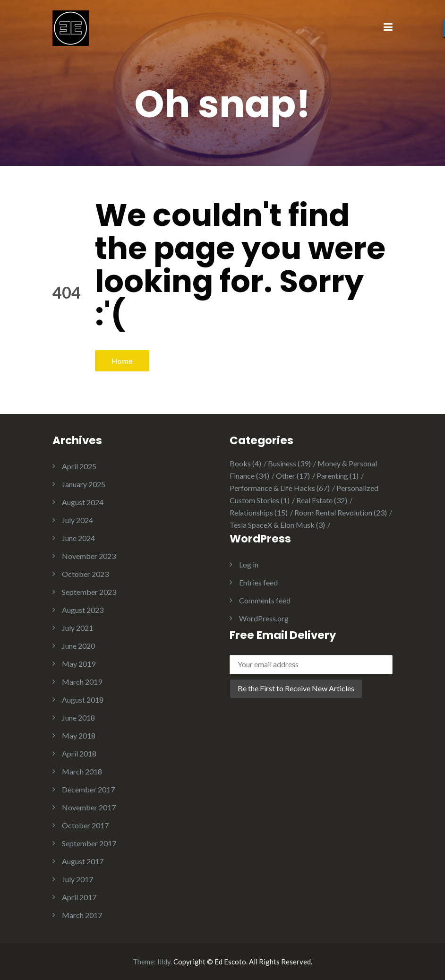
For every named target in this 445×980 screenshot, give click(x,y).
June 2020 (78, 646)
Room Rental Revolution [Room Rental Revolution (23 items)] (341, 512)
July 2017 (77, 879)
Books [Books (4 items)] (245, 463)
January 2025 (84, 484)
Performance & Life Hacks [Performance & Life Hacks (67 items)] (280, 488)
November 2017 (89, 807)
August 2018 (83, 700)
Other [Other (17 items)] (293, 476)
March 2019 (82, 682)
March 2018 (82, 771)
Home (122, 361)
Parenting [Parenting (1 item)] (338, 476)
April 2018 (79, 753)
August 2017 (83, 861)
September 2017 (89, 843)
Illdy (164, 962)
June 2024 (78, 538)
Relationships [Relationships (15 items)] (259, 512)
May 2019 (79, 664)
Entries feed (258, 582)
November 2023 (89, 556)
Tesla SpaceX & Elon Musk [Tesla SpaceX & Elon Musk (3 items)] (277, 525)
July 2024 (77, 520)
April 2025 (79, 466)
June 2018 (78, 718)
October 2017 (85, 825)
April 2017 (79, 897)
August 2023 (83, 610)
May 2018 (79, 735)
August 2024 (83, 502)
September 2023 (89, 592)
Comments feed (265, 600)
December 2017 (88, 789)
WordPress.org (264, 618)
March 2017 (82, 915)
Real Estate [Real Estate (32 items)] (322, 500)
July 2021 (77, 628)
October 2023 (85, 574)
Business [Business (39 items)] (289, 463)
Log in (249, 564)
